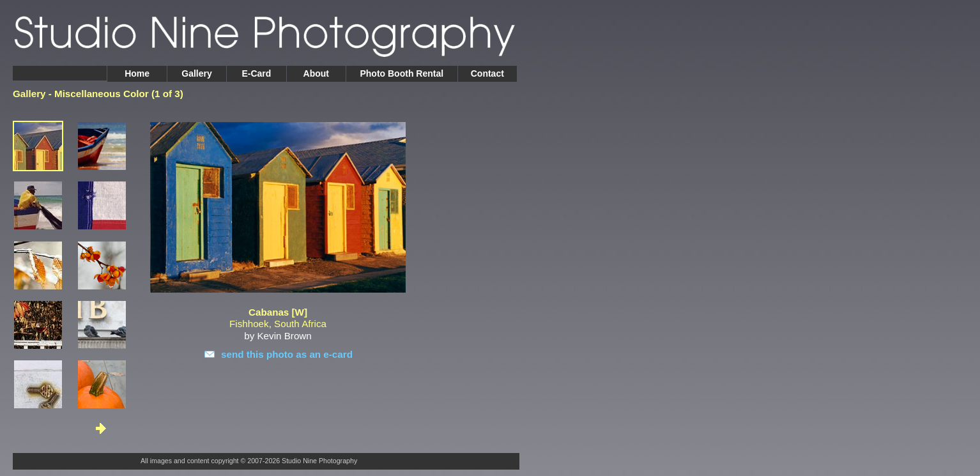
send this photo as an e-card (287, 354)
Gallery (196, 73)
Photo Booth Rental (402, 73)
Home (137, 73)
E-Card (256, 73)
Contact (487, 73)
